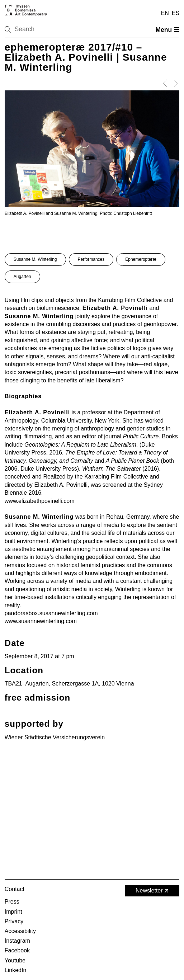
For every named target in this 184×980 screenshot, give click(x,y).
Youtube (15, 960)
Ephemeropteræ (141, 259)
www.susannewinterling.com (41, 621)
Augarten (22, 277)
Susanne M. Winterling (35, 259)
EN (165, 13)
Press (12, 902)
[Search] (30, 29)
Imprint (13, 912)
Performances (91, 259)
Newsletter (153, 891)
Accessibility (20, 931)
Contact (15, 889)
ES (176, 13)
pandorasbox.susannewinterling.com (51, 613)
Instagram (17, 941)
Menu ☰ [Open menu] (167, 30)
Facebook (17, 950)
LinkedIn (16, 970)
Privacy (14, 921)
